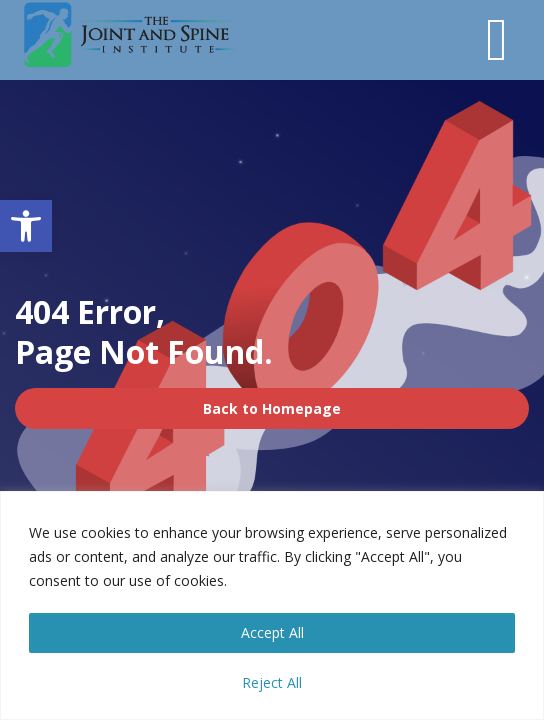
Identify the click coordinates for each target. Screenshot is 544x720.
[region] (272, 605)
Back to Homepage (272, 408)
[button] (26, 226)
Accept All (272, 632)
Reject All (272, 682)
